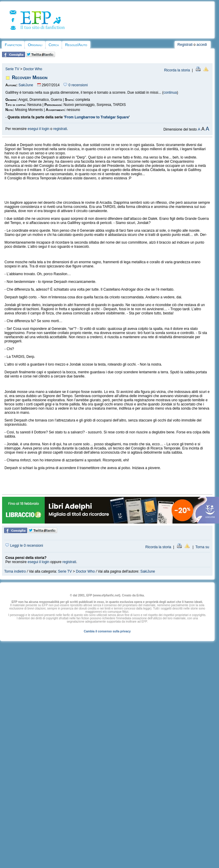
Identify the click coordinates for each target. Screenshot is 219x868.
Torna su (202, 547)
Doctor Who (33, 69)
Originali (35, 45)
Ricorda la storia (177, 70)
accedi (202, 45)
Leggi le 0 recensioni (24, 546)
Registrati (185, 45)
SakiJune (26, 85)
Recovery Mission (30, 77)
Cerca (54, 45)
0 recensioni (76, 85)
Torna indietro (15, 571)
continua (170, 93)
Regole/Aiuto (76, 45)
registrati (60, 129)
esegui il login (39, 129)
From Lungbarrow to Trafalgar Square (97, 117)
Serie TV (12, 69)
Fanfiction (13, 45)
